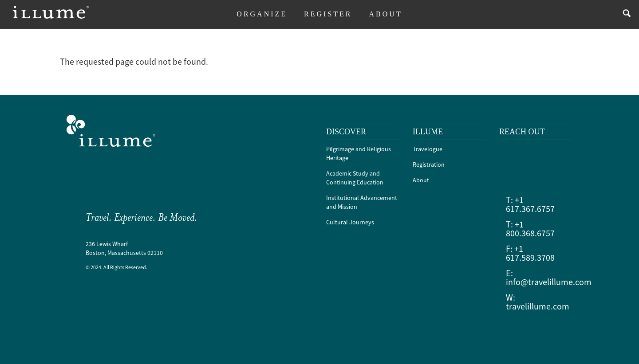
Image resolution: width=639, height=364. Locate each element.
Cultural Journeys (350, 222)
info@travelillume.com (549, 282)
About (421, 180)
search (625, 14)
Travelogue (428, 149)
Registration (429, 164)
